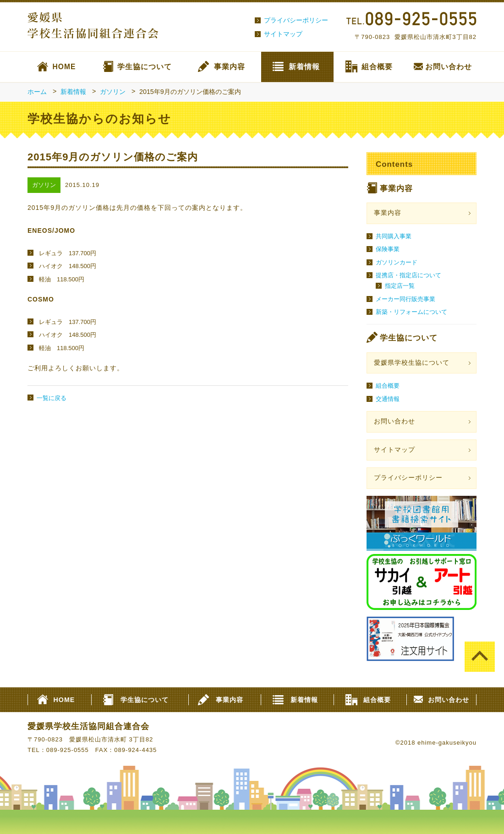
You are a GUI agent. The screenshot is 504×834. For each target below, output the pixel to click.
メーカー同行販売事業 (405, 299)
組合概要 (377, 67)
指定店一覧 (400, 286)
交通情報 (388, 399)
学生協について (145, 67)
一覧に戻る (52, 398)
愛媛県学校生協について (412, 363)
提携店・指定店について (408, 275)
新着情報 (304, 67)
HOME (64, 67)
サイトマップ (283, 34)
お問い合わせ (449, 67)
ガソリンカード (397, 262)
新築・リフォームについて (411, 312)
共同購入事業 (394, 236)
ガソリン (113, 92)
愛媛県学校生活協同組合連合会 (88, 726)
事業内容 (230, 67)
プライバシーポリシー (296, 20)
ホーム (37, 92)
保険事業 (388, 249)
